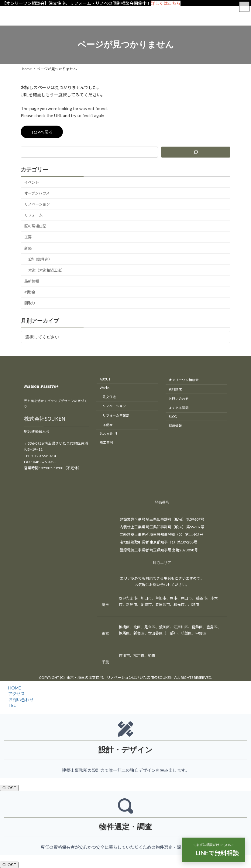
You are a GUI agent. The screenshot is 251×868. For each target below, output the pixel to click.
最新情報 (32, 281)
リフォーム (33, 215)
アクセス (16, 694)
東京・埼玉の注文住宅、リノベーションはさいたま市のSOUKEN (120, 677)
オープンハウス (37, 193)
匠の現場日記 (35, 226)
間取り (30, 303)
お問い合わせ (20, 700)
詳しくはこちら (166, 3)
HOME (14, 688)
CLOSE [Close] (9, 788)
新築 (28, 248)
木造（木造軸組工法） (46, 270)
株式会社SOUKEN (45, 420)
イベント (32, 182)
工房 (28, 237)
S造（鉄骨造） (40, 259)
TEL (11, 705)
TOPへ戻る (42, 132)
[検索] (196, 152)
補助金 (30, 292)
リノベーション (37, 204)
